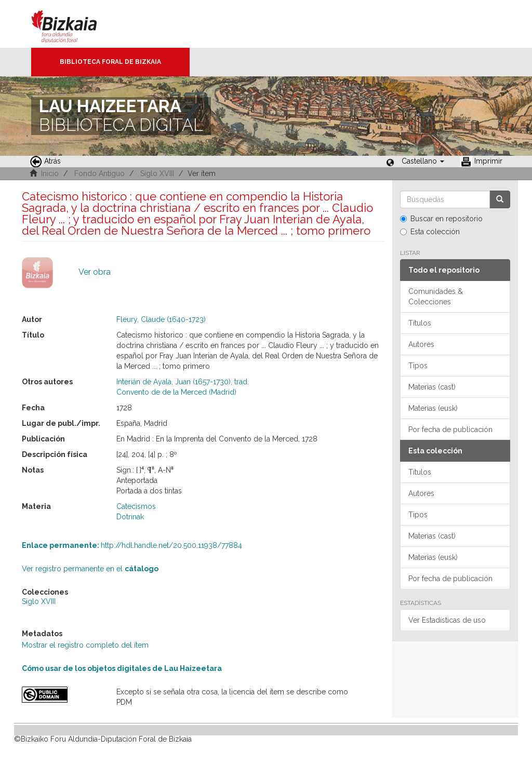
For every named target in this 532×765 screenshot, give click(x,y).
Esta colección (430, 232)
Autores (421, 344)
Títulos (420, 323)
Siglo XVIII (157, 173)
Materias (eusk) (433, 408)
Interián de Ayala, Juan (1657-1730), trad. (183, 382)
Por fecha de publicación (450, 430)
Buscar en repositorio (441, 219)
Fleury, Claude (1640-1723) (161, 319)
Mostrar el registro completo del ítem (85, 645)
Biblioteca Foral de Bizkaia (110, 62)
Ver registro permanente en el (90, 569)
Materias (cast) (432, 387)
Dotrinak (130, 517)
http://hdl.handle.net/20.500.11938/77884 (132, 545)
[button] (423, 161)
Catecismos (136, 506)
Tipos (418, 366)
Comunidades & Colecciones (436, 297)
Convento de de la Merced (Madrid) (176, 392)
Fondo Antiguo (99, 173)
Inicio (50, 173)
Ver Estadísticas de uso (447, 620)
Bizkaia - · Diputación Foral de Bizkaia (75, 24)
